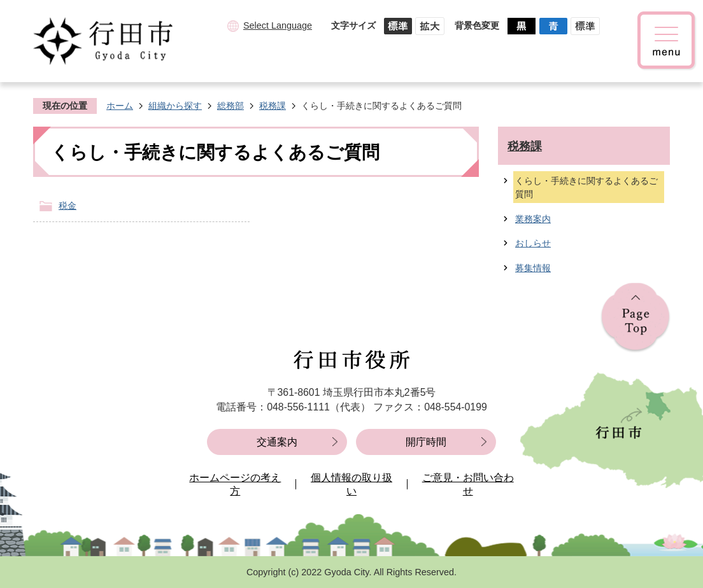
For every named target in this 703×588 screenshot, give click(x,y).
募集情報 (533, 268)
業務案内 (533, 219)
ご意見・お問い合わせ (468, 485)
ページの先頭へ (636, 318)
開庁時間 (426, 442)
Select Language (278, 25)
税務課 (273, 106)
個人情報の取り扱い (351, 485)
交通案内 (277, 442)
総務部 (231, 106)
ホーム (120, 106)
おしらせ (533, 243)
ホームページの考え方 (235, 485)
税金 (67, 206)
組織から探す (175, 106)
